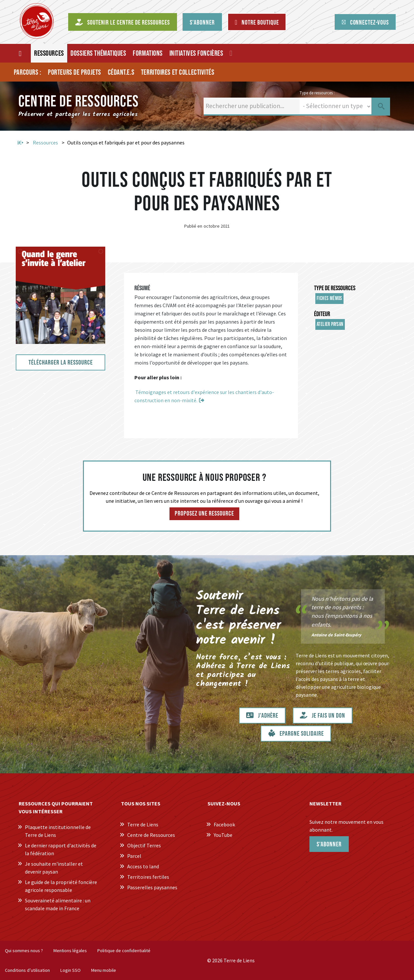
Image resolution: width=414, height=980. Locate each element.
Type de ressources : (317, 93)
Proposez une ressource (204, 514)
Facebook (224, 824)
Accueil (20, 143)
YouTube (223, 835)
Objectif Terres (144, 845)
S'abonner (329, 844)
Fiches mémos (329, 299)
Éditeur (322, 314)
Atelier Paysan (330, 324)
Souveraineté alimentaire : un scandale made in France (58, 904)
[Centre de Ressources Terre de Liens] (37, 21)
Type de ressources (335, 288)
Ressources (45, 142)
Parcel (134, 856)
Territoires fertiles (148, 877)
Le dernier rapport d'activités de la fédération (61, 849)
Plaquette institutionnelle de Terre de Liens (58, 831)
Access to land (143, 866)
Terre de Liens (143, 824)
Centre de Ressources (151, 835)
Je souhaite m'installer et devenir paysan (54, 868)
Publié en (193, 226)
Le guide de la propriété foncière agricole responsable (61, 886)
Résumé (142, 288)
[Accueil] (20, 53)
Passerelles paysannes (152, 887)
